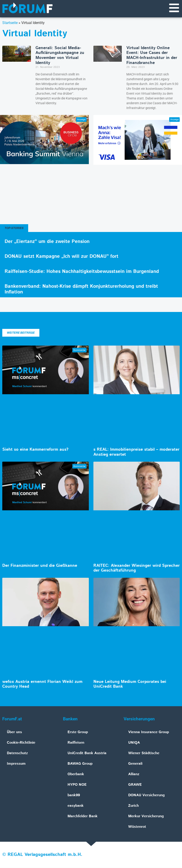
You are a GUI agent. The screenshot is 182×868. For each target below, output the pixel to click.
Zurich (133, 806)
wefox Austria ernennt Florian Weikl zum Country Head (42, 684)
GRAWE (135, 785)
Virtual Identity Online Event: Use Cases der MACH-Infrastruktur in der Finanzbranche (152, 56)
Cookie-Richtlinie (21, 743)
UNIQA (134, 743)
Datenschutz (17, 753)
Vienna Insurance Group (149, 732)
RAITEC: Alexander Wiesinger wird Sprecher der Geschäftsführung (137, 568)
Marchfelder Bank (83, 816)
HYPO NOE (77, 785)
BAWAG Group (80, 764)
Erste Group (78, 732)
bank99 (74, 795)
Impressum (16, 764)
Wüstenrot (137, 827)
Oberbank (76, 774)
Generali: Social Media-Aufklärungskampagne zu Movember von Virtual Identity (60, 56)
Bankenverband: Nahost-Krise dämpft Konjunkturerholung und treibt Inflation (81, 289)
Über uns (14, 732)
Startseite (10, 23)
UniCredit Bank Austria (87, 753)
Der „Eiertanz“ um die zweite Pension (47, 242)
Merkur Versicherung (146, 816)
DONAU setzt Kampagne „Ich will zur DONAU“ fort (61, 257)
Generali (135, 764)
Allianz (134, 774)
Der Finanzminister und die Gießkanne (40, 566)
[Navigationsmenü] (174, 8)
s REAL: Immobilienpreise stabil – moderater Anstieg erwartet (136, 452)
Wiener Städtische (144, 753)
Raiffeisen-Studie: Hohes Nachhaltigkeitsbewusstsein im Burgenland (82, 272)
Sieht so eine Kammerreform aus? (35, 450)
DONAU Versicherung (146, 795)
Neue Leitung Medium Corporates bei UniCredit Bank (130, 684)
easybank (76, 806)
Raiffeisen (76, 743)
